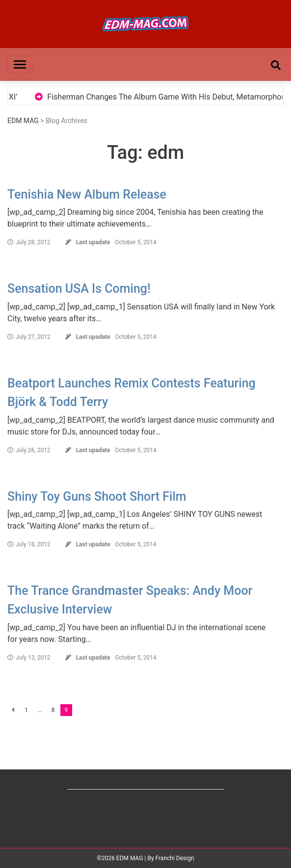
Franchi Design (175, 858)
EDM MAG (23, 121)
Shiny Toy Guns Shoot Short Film (97, 497)
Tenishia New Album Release (87, 194)
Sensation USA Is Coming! (79, 289)
